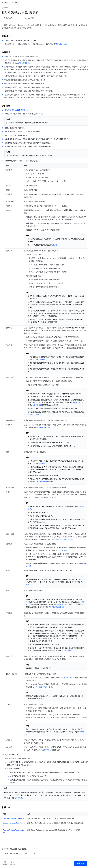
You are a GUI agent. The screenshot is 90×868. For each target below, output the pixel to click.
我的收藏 (31, 18)
